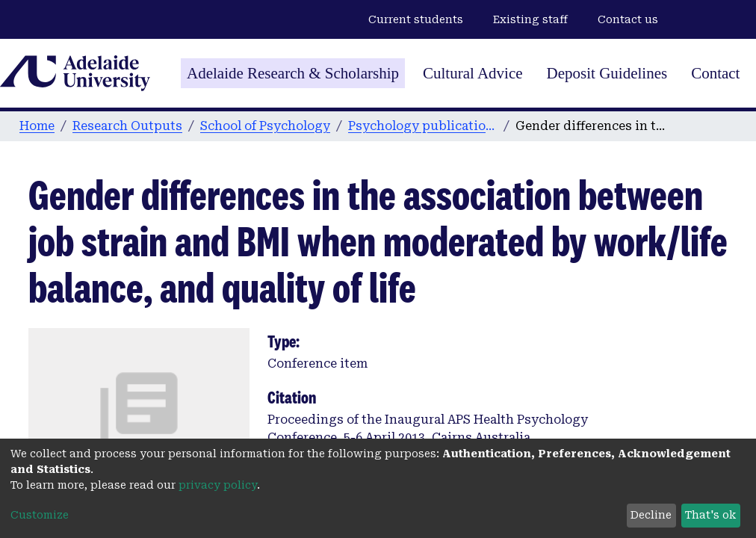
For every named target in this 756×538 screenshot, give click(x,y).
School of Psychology (265, 126)
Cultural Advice (473, 73)
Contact (715, 73)
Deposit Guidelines (607, 73)
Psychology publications (423, 126)
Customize (40, 515)
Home (37, 126)
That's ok (710, 515)
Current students (416, 19)
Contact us (628, 19)
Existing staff (530, 19)
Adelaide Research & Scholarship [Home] (293, 73)
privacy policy (218, 485)
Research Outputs (127, 126)
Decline (651, 515)
